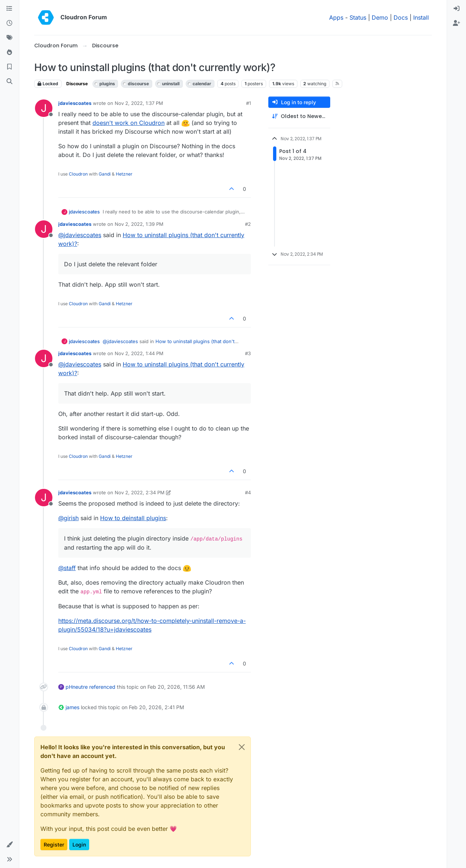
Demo (380, 17)
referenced (102, 687)
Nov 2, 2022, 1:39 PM (139, 224)
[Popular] (9, 52)
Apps (336, 17)
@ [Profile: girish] (68, 518)
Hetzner (124, 174)
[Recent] (9, 23)
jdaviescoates (75, 103)
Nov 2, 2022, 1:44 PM (139, 353)
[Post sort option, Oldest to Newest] (299, 116)
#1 (248, 103)
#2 (248, 224)
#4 (248, 492)
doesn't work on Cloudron (129, 123)
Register (54, 845)
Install (421, 17)
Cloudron (78, 174)
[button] (9, 845)
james (72, 707)
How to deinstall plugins (133, 518)
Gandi (105, 174)
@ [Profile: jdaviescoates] (80, 235)
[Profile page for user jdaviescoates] (44, 108)
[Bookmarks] (9, 67)
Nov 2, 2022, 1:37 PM (139, 103)
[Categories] (9, 9)
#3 (248, 353)
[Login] (457, 9)
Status (358, 17)
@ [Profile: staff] (67, 568)
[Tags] (9, 38)
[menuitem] (457, 9)
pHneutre (77, 687)
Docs (401, 17)
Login (79, 845)
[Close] (242, 747)
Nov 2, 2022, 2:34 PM (140, 492)
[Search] (9, 82)
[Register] (457, 23)
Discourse (77, 84)
